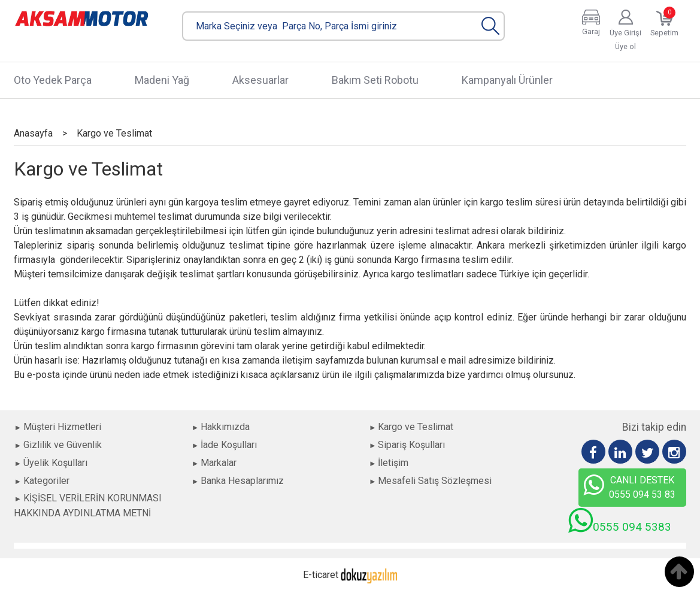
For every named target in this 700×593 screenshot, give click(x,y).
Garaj (591, 31)
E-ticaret (321, 575)
